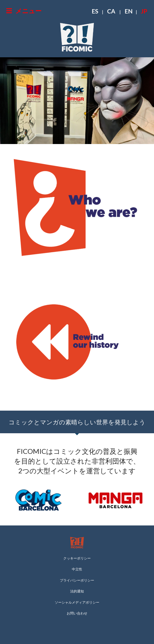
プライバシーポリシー (77, 580)
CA (111, 11)
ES (95, 11)
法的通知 (77, 591)
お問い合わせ (77, 613)
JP (144, 11)
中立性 (77, 569)
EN (129, 11)
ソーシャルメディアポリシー (77, 602)
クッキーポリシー (77, 558)
